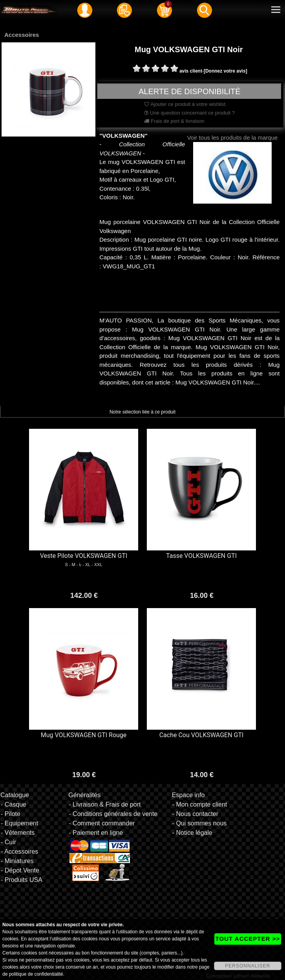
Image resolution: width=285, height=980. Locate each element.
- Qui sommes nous (200, 823)
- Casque (14, 804)
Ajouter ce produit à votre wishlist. (185, 104)
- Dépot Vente (20, 870)
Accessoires (22, 35)
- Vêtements (18, 833)
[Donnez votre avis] (226, 71)
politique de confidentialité (36, 974)
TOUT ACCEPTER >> (248, 939)
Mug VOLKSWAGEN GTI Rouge (84, 735)
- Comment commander (102, 823)
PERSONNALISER (248, 966)
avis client (191, 71)
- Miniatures (17, 861)
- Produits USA (22, 880)
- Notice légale (192, 833)
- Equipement (19, 823)
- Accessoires (19, 852)
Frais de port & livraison (174, 121)
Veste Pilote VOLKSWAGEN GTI (84, 556)
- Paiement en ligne (96, 833)
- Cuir (8, 842)
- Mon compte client (200, 804)
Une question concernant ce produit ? (189, 113)
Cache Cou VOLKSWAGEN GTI (202, 735)
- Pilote (11, 814)
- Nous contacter (195, 814)
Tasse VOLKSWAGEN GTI (201, 556)
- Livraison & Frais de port (105, 804)
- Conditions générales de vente (113, 814)
